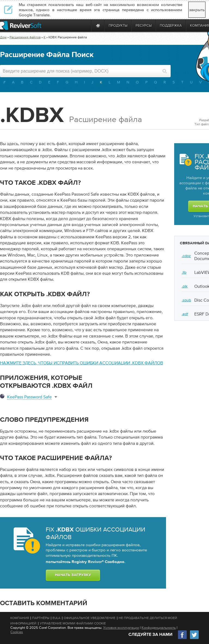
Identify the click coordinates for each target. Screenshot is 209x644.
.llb (184, 272)
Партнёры (41, 618)
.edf (185, 314)
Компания (20, 618)
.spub (186, 300)
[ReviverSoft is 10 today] (86, 25)
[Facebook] (183, 638)
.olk (185, 286)
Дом (3, 37)
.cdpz (186, 256)
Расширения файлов (25, 37)
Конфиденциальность (159, 628)
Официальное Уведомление (90, 618)
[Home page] (98, 25)
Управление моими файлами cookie (73, 623)
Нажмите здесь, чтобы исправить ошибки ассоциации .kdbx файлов (82, 363)
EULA (56, 618)
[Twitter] (194, 638)
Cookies (17, 632)
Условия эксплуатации (121, 628)
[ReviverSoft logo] (21, 25)
